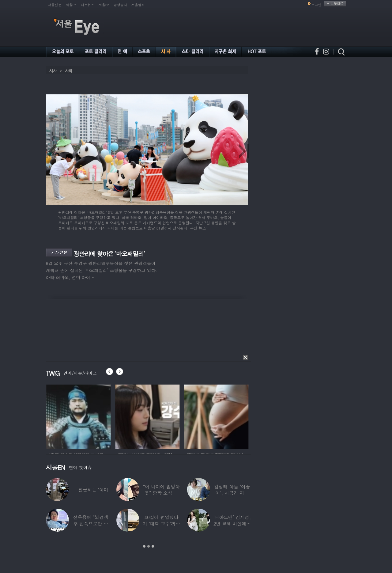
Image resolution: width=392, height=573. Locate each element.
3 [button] (153, 546)
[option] (89, 416)
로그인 (317, 5)
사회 (69, 71)
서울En (104, 5)
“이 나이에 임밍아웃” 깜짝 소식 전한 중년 (161, 493)
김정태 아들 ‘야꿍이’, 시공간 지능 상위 (232, 493)
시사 (53, 71)
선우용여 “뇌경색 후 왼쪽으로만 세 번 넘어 (91, 524)
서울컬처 (138, 5)
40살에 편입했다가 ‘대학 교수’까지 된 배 (161, 524)
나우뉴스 (88, 5)
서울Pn (71, 5)
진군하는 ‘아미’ (94, 490)
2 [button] (149, 546)
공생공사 (120, 5)
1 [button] (144, 546)
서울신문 (55, 5)
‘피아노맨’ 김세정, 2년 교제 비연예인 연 (232, 524)
